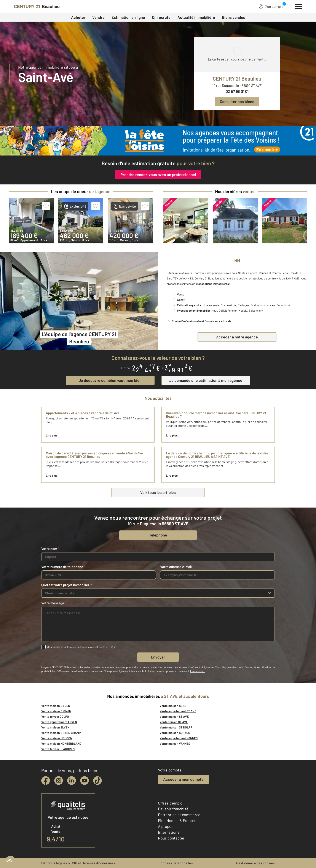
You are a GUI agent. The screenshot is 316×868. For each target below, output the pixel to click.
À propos (166, 826)
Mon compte (271, 6)
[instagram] (59, 781)
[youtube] (85, 781)
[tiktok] (97, 781)
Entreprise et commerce (179, 815)
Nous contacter (171, 838)
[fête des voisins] (158, 141)
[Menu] (298, 6)
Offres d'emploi (171, 803)
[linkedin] (72, 781)
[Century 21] (37, 6)
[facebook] (46, 781)
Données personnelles (176, 863)
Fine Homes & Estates (177, 820)
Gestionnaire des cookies (255, 863)
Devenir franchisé (173, 809)
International (169, 832)
